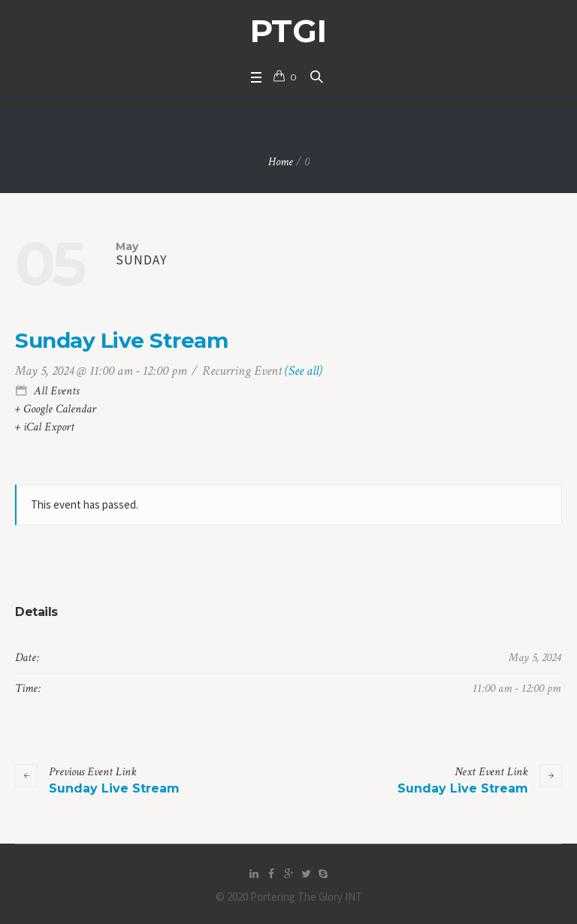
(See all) (304, 371)
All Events (55, 391)
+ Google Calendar (56, 409)
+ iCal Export (45, 427)
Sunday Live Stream (97, 780)
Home (281, 162)
